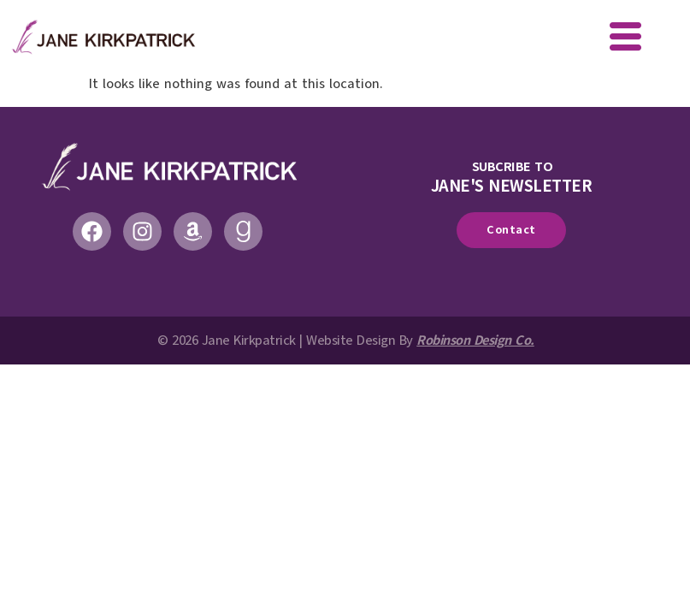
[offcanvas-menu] (625, 38)
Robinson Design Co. (475, 341)
